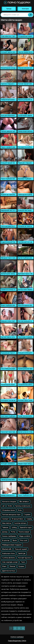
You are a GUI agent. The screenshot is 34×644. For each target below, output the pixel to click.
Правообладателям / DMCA (17, 641)
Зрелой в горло (26, 528)
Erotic (10, 506)
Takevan (5, 528)
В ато (20, 510)
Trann (23, 562)
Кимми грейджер (9, 536)
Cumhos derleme (8, 558)
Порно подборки (17, 3)
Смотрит (5, 519)
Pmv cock (24, 541)
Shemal (12, 566)
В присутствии (17, 519)
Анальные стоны (8, 553)
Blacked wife (7, 549)
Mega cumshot (25, 536)
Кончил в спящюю (9, 502)
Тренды (9, 9)
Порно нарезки (17, 637)
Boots (15, 541)
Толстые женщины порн (11, 515)
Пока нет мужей (21, 549)
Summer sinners (20, 523)
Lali (3, 506)
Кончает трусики (24, 558)
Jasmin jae (22, 553)
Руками (21, 566)
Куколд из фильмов (23, 506)
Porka (13, 532)
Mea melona (7, 523)
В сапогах (6, 541)
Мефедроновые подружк (12, 545)
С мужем (27, 515)
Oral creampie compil (10, 562)
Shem (4, 566)
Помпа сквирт (24, 532)
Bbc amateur (24, 502)
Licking (14, 528)
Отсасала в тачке (8, 510)
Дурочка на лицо (9, 571)
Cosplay (29, 519)
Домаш (5, 532)
